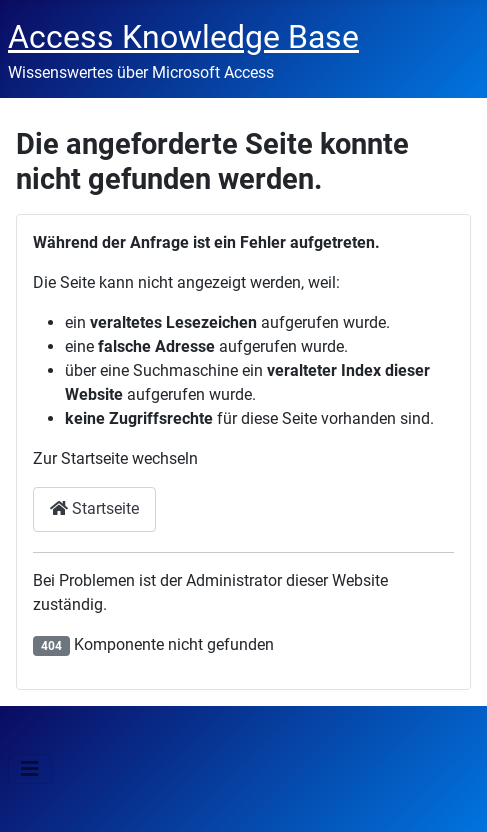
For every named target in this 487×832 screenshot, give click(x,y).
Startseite (94, 508)
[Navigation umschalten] (30, 769)
